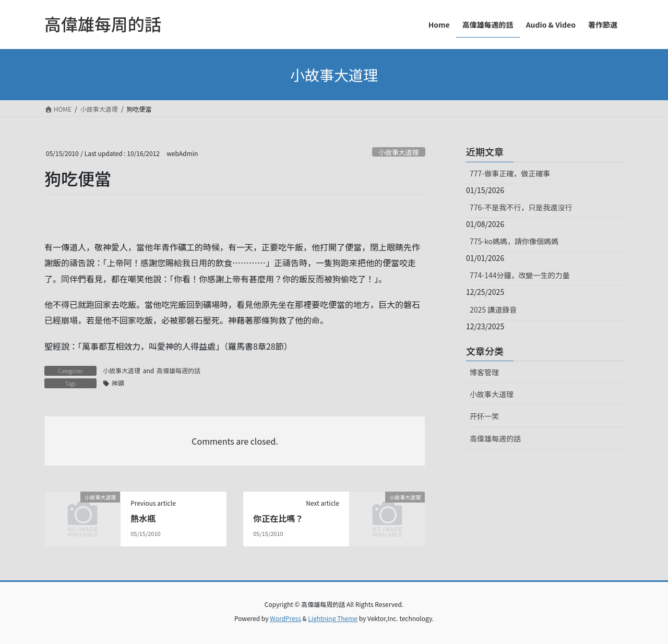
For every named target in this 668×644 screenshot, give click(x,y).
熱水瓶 (143, 518)
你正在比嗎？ (278, 518)
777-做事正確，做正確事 (510, 173)
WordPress (285, 618)
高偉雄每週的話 (178, 370)
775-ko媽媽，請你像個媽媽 (514, 241)
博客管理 (484, 372)
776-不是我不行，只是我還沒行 (521, 207)
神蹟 (118, 383)
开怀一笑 (484, 416)
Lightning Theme (333, 618)
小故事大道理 (398, 152)
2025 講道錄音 (493, 309)
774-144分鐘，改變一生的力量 (520, 275)
